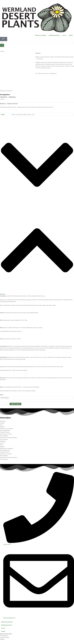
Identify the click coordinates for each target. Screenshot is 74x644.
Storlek (2, 395)
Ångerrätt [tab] (2, 427)
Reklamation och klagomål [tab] (6, 429)
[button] (37, 209)
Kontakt (71, 35)
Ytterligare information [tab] (13, 104)
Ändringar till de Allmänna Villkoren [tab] (8, 438)
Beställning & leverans (54, 35)
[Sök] (2, 45)
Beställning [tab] (3, 421)
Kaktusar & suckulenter (41, 35)
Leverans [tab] (2, 423)
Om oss (64, 35)
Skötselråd (3, 294)
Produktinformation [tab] (5, 432)
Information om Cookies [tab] (6, 434)
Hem (37, 73)
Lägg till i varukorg (15, 404)
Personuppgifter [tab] (4, 436)
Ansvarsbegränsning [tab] (5, 431)
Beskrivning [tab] (3, 104)
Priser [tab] (1, 425)
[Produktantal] (4, 404)
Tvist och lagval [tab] (4, 440)
